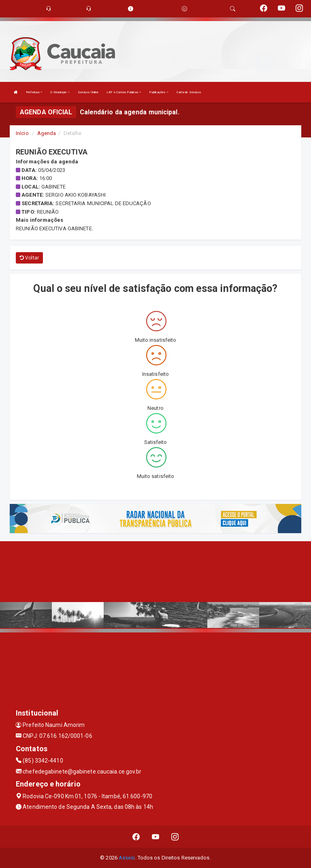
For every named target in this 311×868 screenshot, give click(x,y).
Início (22, 133)
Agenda (47, 133)
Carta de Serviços (189, 92)
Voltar (29, 258)
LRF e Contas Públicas (124, 92)
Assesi (127, 858)
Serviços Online (88, 92)
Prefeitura (34, 92)
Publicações (159, 92)
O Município (60, 92)
